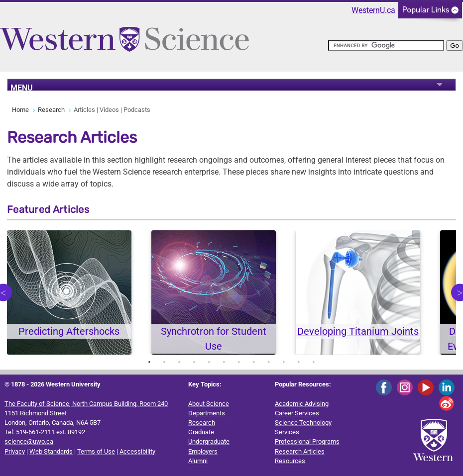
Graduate (201, 432)
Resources (290, 461)
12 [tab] (314, 362)
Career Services (297, 413)
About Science (209, 404)
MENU (22, 87)
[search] (386, 46)
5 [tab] (209, 362)
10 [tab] (284, 362)
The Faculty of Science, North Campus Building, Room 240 (86, 404)
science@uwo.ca (29, 441)
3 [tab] (179, 362)
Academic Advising (302, 404)
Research (51, 110)
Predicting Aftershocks (69, 331)
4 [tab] (194, 362)
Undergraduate (209, 441)
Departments (207, 413)
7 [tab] (239, 362)
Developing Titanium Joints (358, 331)
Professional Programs (307, 441)
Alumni (198, 461)
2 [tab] (164, 362)
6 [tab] (224, 362)
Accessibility (137, 451)
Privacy (15, 451)
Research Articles (300, 451)
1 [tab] (149, 362)
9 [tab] (269, 362)
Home (20, 110)
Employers (203, 451)
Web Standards (51, 451)
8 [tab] (254, 362)
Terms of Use (96, 451)
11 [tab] (299, 362)
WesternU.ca (373, 10)
